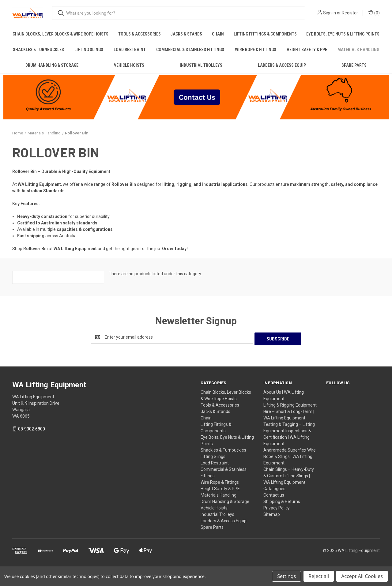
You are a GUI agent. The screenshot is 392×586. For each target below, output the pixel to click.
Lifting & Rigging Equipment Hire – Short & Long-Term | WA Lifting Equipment (290, 410)
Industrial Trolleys (201, 65)
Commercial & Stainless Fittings (190, 50)
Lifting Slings (89, 50)
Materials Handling (358, 50)
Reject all (319, 576)
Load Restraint (130, 50)
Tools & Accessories (139, 34)
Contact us (274, 493)
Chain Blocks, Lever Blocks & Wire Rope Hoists (60, 34)
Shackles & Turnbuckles (38, 50)
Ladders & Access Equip (282, 65)
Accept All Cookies (362, 576)
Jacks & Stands (186, 34)
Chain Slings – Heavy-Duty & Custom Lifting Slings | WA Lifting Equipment (289, 474)
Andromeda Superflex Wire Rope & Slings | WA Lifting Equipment (290, 455)
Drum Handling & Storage (52, 65)
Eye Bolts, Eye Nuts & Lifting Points (343, 34)
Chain (218, 34)
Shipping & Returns (282, 500)
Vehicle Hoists (129, 65)
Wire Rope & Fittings (256, 50)
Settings (286, 576)
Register (350, 13)
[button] (196, 96)
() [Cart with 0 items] (374, 13)
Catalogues (274, 487)
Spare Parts (354, 65)
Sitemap (272, 513)
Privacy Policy (277, 506)
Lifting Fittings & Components (265, 34)
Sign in (330, 13)
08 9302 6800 (32, 427)
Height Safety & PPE (307, 50)
